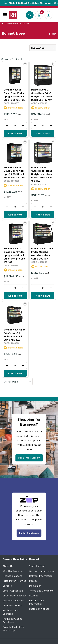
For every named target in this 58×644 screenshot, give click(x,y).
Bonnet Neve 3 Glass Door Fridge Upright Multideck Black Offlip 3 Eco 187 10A (14, 255)
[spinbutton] (15, 126)
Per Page (13, 382)
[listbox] (43, 48)
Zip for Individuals (29, 533)
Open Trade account (29, 458)
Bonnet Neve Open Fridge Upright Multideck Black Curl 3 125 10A (15, 335)
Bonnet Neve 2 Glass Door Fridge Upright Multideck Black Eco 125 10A (14, 95)
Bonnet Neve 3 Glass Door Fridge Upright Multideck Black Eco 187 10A (42, 95)
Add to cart (15, 134)
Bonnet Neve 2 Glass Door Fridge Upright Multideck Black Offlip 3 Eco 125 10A (42, 174)
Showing (12, 59)
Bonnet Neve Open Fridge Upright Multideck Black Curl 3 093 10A (42, 254)
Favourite (25, 66)
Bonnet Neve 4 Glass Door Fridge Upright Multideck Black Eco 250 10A (14, 173)
